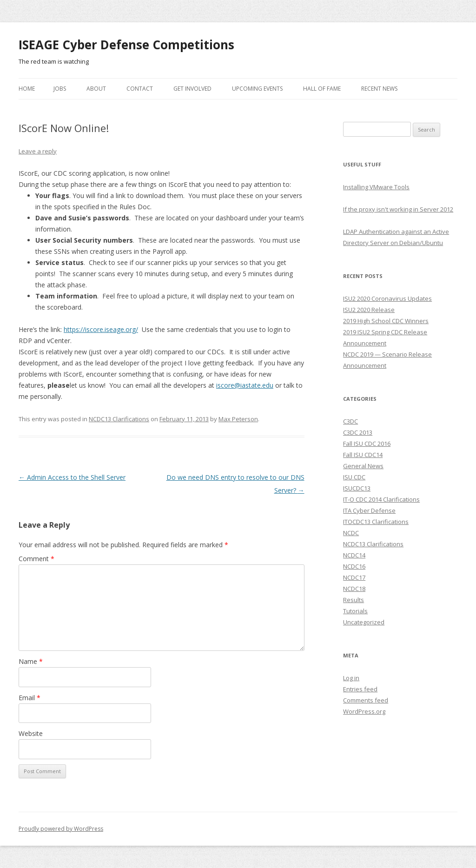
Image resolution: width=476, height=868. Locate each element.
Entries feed (360, 689)
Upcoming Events (257, 89)
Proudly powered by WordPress (61, 829)
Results (354, 600)
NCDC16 (354, 566)
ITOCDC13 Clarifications (376, 522)
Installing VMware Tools (376, 187)
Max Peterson (238, 419)
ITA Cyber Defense (369, 510)
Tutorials (355, 611)
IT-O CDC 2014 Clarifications (381, 499)
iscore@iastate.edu (245, 385)
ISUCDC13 (357, 488)
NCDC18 (354, 589)
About (96, 89)
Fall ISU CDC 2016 (367, 444)
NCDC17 (354, 577)
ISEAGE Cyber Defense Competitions (126, 45)
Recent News (379, 89)
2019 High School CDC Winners (386, 321)
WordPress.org (364, 711)
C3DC (350, 421)
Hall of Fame (322, 89)
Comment (36, 559)
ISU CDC (354, 477)
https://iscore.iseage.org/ (101, 329)
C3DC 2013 (358, 432)
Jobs (60, 89)
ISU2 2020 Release (369, 310)
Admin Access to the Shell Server (72, 477)
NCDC (351, 533)
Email (30, 698)
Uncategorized (364, 622)
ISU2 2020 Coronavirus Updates (387, 298)
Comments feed (366, 700)
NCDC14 (354, 555)
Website (31, 733)
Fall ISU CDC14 (363, 455)
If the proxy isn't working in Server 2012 (398, 209)
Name (31, 661)
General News (363, 466)
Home (27, 89)
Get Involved (192, 89)
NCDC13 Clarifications (119, 419)
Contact (140, 89)
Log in (351, 678)
